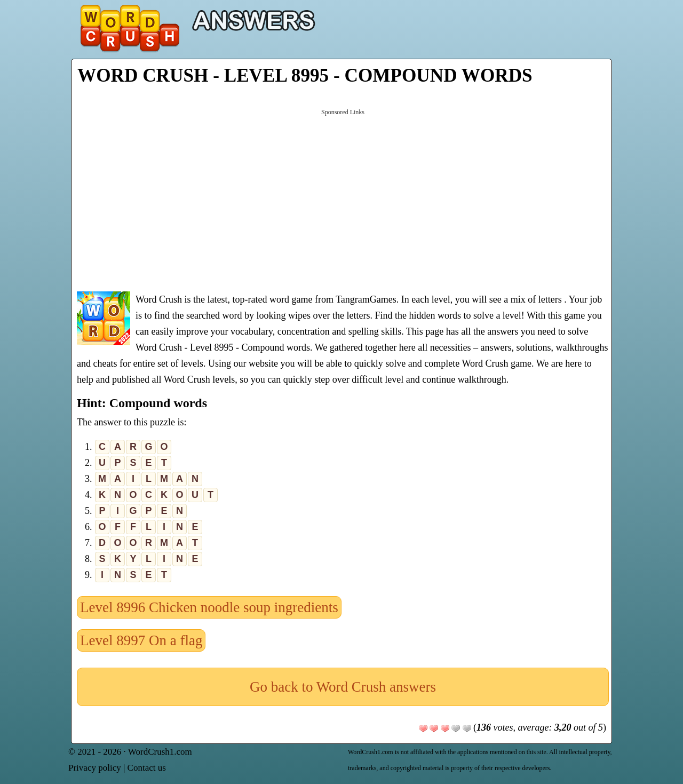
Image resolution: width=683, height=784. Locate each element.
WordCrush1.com (160, 752)
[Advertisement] (343, 199)
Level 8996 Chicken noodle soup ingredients (209, 607)
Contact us (147, 768)
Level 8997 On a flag (141, 640)
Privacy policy (95, 768)
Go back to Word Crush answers (343, 687)
